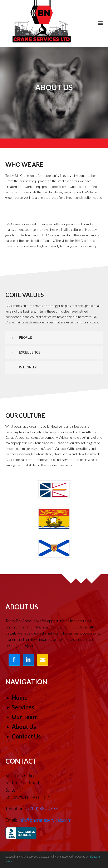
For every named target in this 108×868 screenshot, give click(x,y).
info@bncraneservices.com (45, 820)
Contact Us (26, 736)
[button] (100, 23)
